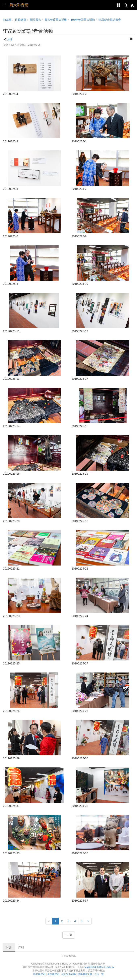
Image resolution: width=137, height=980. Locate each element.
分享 (10, 39)
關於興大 (36, 20)
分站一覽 (99, 974)
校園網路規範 (85, 974)
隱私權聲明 (39, 974)
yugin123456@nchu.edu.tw (99, 967)
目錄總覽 (21, 20)
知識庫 (7, 20)
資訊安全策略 (69, 974)
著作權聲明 (53, 974)
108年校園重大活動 (83, 20)
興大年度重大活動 (56, 20)
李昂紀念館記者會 (110, 20)
